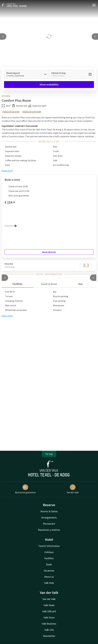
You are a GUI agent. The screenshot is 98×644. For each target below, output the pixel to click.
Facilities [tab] (17, 284)
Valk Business (49, 624)
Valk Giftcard (49, 611)
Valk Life (49, 630)
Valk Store (49, 617)
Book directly (49, 252)
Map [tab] (81, 284)
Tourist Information (49, 546)
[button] (5, 278)
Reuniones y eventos (49, 530)
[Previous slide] (3, 36)
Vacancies (49, 571)
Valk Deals (49, 605)
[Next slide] (95, 36)
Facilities (49, 558)
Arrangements (49, 517)
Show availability (49, 84)
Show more (7, 316)
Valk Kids (49, 583)
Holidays (49, 552)
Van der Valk (49, 599)
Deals (49, 564)
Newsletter (49, 636)
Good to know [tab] (49, 284)
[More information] (15, 226)
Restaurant (49, 524)
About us (49, 577)
